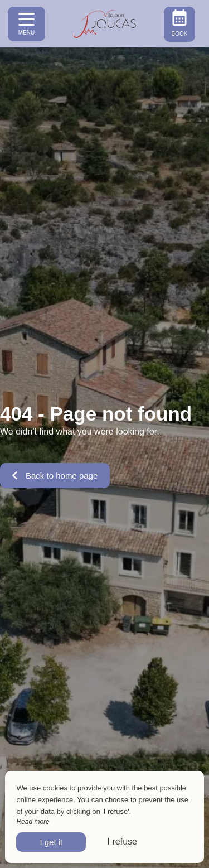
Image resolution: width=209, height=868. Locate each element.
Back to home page (55, 476)
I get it (51, 842)
